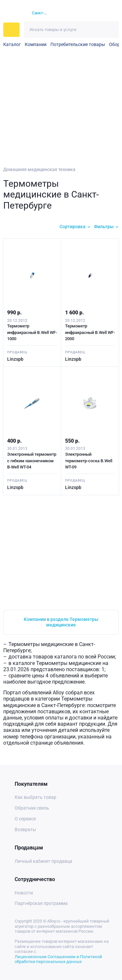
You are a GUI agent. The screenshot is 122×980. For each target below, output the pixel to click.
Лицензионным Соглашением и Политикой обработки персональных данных (58, 959)
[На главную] (14, 13)
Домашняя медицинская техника (39, 169)
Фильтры (104, 227)
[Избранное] (89, 13)
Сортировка (73, 227)
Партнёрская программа (41, 903)
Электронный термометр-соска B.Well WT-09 (89, 461)
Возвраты (25, 830)
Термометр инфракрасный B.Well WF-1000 (32, 332)
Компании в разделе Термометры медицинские (61, 622)
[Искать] (110, 30)
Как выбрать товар (35, 797)
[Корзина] (101, 13)
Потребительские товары (78, 44)
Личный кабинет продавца (43, 861)
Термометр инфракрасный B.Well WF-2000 (90, 332)
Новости (24, 893)
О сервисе (25, 819)
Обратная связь (32, 808)
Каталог (12, 44)
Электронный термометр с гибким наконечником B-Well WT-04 (32, 461)
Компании (36, 44)
